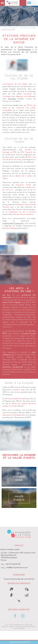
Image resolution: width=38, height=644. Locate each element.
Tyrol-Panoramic (24, 49)
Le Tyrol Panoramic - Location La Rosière (18, 28)
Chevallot (12, 99)
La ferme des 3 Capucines (13, 223)
